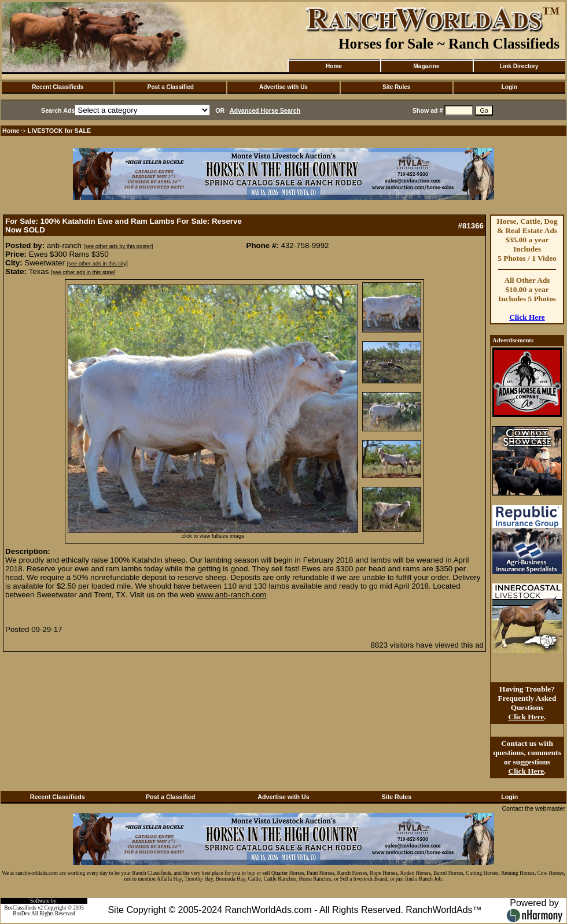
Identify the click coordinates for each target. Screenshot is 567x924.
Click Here (527, 317)
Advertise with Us (283, 87)
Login (509, 87)
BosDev (21, 914)
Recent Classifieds (58, 87)
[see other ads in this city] (97, 264)
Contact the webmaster (533, 808)
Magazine (426, 66)
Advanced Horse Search (265, 110)
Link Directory (519, 66)
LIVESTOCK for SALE (59, 131)
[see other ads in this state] (83, 272)
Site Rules (396, 87)
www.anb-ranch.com (232, 595)
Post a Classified (171, 87)
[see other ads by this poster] (119, 246)
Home (334, 66)
